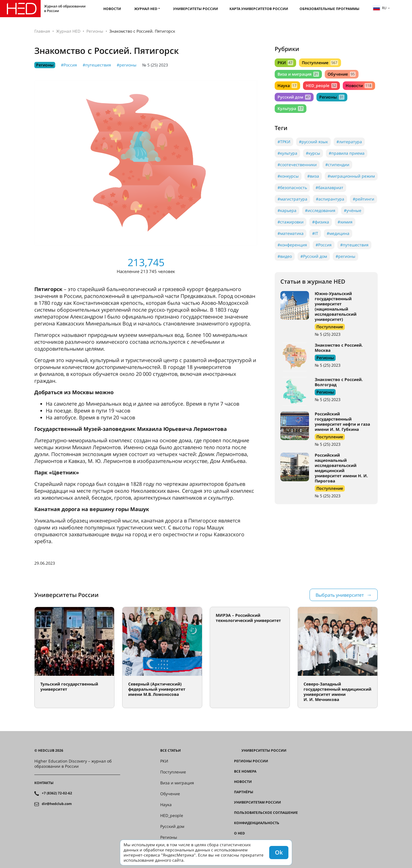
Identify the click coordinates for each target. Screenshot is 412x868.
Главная (42, 31)
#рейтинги (364, 199)
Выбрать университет (340, 595)
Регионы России (251, 761)
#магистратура (292, 199)
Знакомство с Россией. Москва (339, 348)
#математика (291, 233)
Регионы (95, 31)
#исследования (320, 210)
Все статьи (171, 751)
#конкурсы (288, 176)
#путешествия (97, 65)
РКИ (285, 63)
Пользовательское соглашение (266, 813)
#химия (345, 222)
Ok (279, 852)
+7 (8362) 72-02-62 (57, 793)
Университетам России (257, 802)
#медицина (338, 233)
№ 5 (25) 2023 (155, 65)
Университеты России (196, 9)
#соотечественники (297, 165)
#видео (285, 256)
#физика (321, 222)
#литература (349, 142)
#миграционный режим (351, 176)
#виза (313, 176)
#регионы (127, 65)
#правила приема (347, 153)
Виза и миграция (298, 74)
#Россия (69, 65)
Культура (291, 108)
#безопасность (292, 187)
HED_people (321, 86)
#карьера (287, 210)
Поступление (320, 63)
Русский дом (294, 97)
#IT (315, 233)
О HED (239, 833)
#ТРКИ (284, 142)
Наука (287, 86)
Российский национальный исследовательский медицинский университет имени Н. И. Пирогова (341, 468)
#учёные (353, 210)
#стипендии (337, 165)
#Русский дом (314, 256)
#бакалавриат (329, 187)
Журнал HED (146, 9)
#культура (287, 153)
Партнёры (244, 792)
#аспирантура (330, 199)
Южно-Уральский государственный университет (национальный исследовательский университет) (336, 306)
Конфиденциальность (257, 823)
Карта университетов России (259, 9)
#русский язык (313, 142)
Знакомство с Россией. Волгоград (339, 382)
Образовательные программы (329, 9)
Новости (112, 9)
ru (380, 8)
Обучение (341, 74)
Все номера (245, 771)
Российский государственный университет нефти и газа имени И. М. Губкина (342, 422)
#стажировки (291, 222)
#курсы (313, 153)
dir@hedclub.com (57, 804)
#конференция (292, 245)
